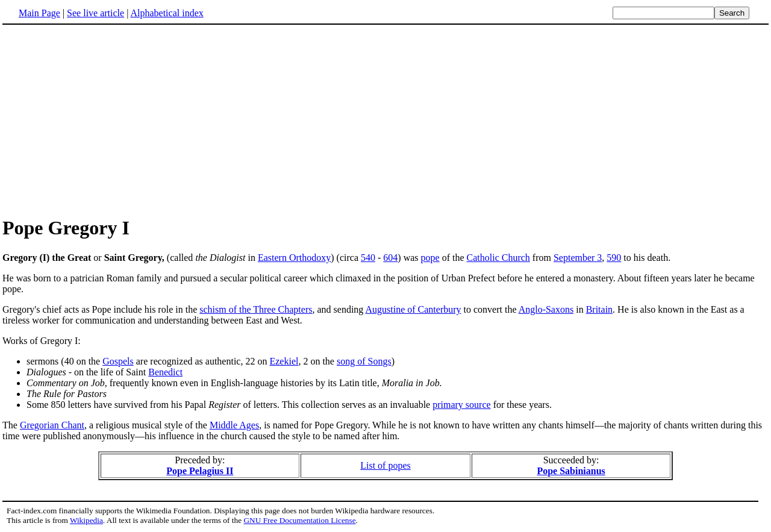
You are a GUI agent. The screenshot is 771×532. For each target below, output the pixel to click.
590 (614, 258)
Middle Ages (234, 425)
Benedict (165, 372)
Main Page (39, 13)
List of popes (385, 465)
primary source (461, 405)
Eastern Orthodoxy (294, 258)
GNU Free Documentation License (299, 520)
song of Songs (364, 361)
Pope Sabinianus (571, 471)
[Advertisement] (385, 120)
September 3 (578, 258)
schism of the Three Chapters (256, 309)
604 (390, 258)
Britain (599, 309)
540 (368, 258)
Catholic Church (498, 258)
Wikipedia (86, 520)
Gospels (118, 361)
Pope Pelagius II (200, 471)
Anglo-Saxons (546, 309)
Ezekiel (284, 361)
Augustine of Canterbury (413, 309)
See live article (95, 13)
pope (430, 258)
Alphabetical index (167, 13)
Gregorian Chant (52, 425)
